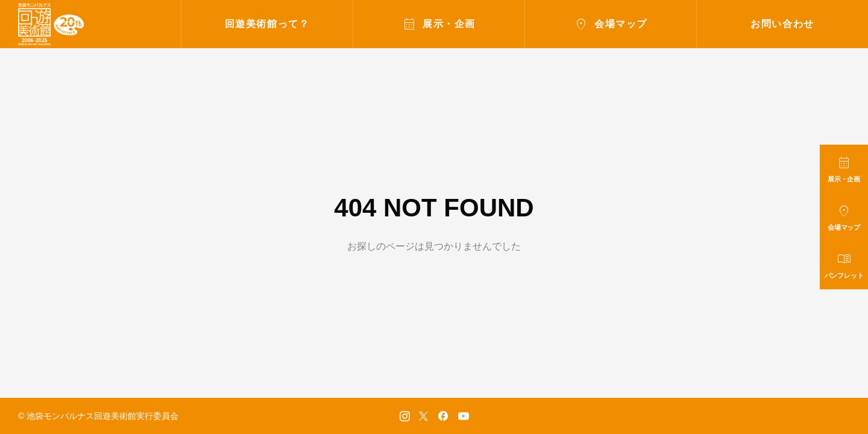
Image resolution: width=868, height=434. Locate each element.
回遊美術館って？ (267, 24)
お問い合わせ (782, 24)
